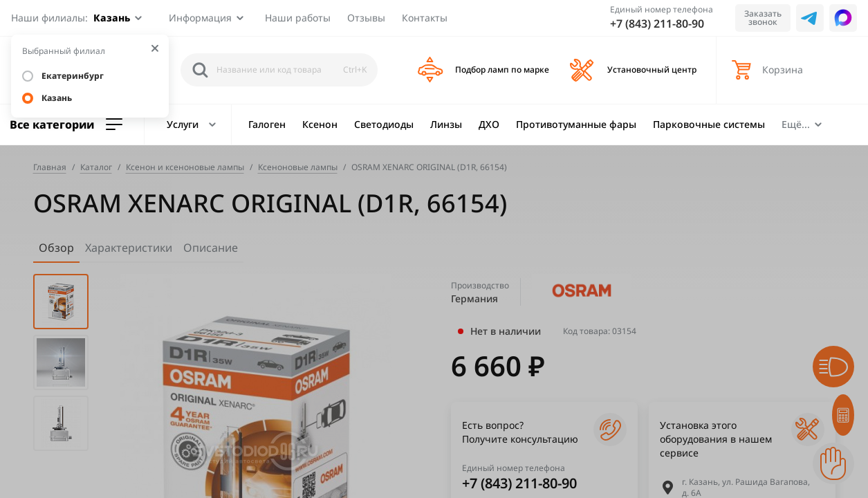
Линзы (446, 124)
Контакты (425, 18)
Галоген (267, 124)
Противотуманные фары (576, 124)
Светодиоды (384, 124)
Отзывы (366, 18)
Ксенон (320, 124)
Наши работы (298, 18)
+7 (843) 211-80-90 (657, 24)
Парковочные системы (709, 124)
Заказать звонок (763, 18)
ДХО (489, 124)
